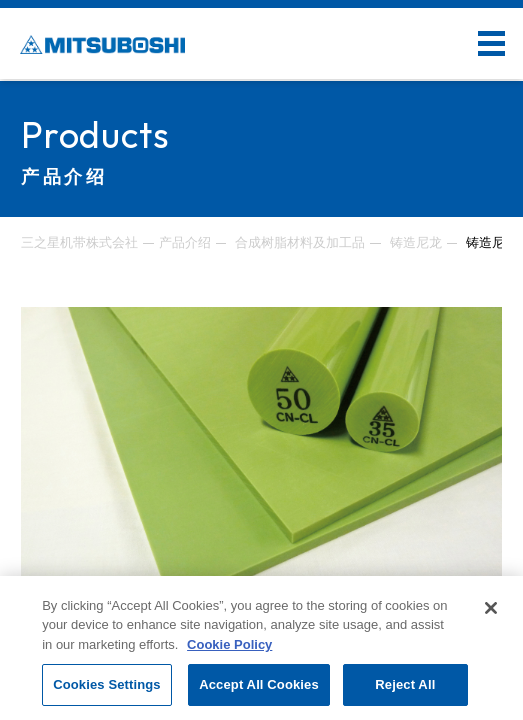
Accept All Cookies (259, 684)
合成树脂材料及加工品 (300, 242)
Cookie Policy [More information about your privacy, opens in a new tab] (229, 644)
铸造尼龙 (416, 242)
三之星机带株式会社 (79, 242)
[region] (261, 648)
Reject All (405, 684)
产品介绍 (185, 242)
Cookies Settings (107, 684)
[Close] (491, 608)
